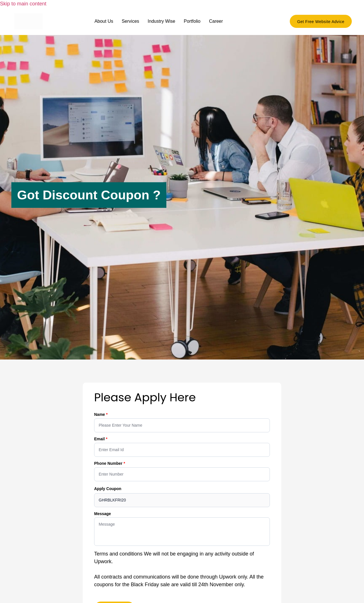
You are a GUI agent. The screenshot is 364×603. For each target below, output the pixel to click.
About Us (104, 21)
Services (130, 21)
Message (103, 514)
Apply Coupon (108, 489)
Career (216, 21)
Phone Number (109, 463)
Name (100, 414)
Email (100, 439)
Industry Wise (161, 21)
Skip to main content (23, 4)
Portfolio (192, 21)
